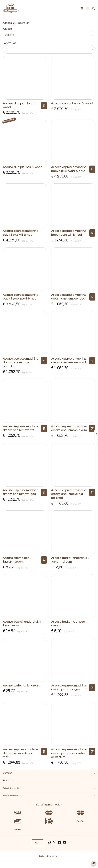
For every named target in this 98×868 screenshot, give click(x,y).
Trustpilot (8, 781)
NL (38, 843)
